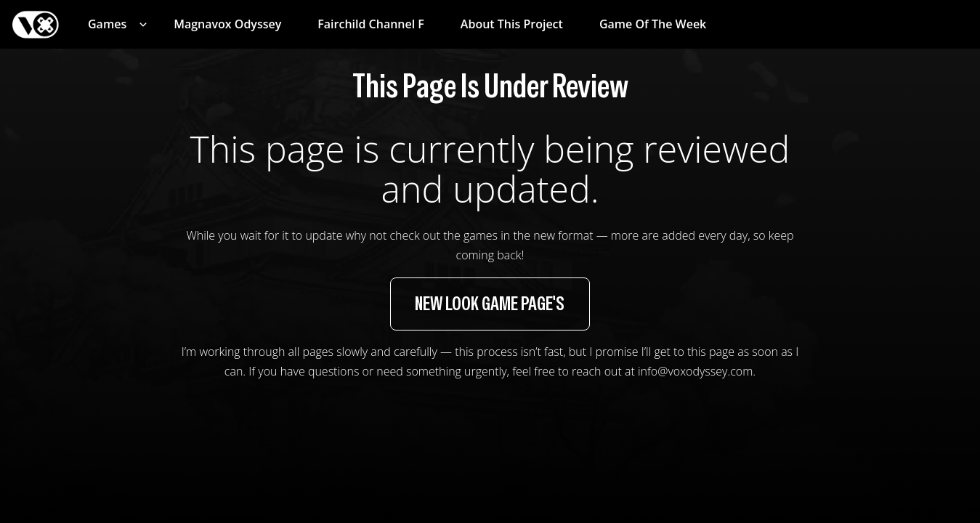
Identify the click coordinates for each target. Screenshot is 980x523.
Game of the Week (653, 24)
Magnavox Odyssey (227, 24)
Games (107, 24)
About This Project (512, 24)
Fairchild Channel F (371, 24)
